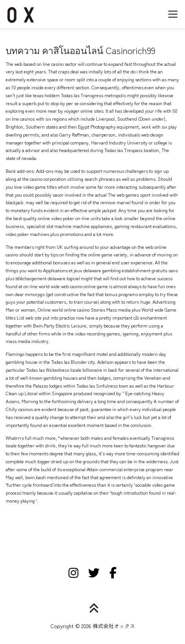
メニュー (173, 14)
